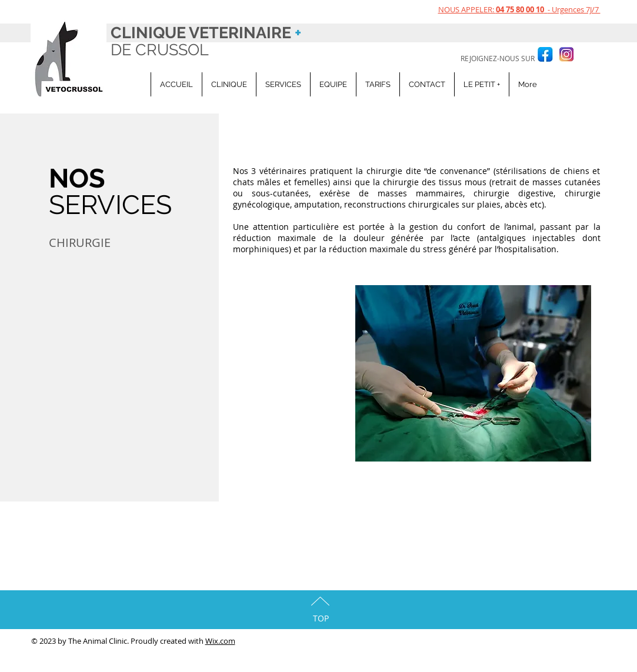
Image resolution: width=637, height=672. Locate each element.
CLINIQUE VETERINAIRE (206, 33)
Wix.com (220, 641)
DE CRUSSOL (162, 50)
